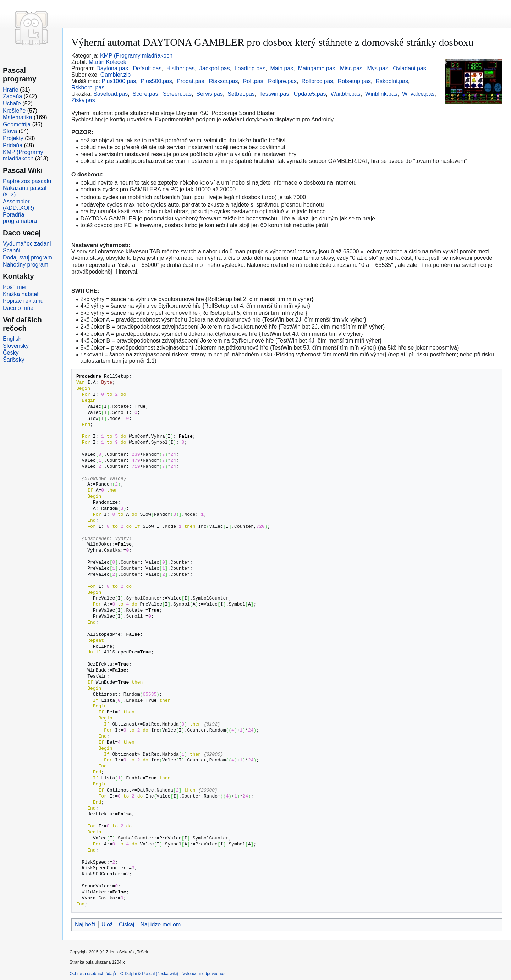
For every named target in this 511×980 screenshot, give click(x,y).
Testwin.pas (274, 94)
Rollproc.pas (317, 81)
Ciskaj (127, 924)
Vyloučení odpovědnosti (205, 974)
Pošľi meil (15, 287)
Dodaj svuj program (28, 258)
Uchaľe (12, 103)
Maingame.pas (317, 68)
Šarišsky (13, 360)
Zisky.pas (83, 100)
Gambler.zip (116, 75)
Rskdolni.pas (392, 81)
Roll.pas (253, 81)
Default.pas (147, 68)
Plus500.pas (156, 81)
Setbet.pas (241, 94)
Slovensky (16, 346)
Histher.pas (181, 68)
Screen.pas (177, 94)
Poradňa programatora (20, 218)
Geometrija (17, 124)
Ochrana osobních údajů (93, 974)
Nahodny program (26, 265)
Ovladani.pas (409, 68)
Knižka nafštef (21, 294)
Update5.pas (310, 94)
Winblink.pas (381, 94)
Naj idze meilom (160, 924)
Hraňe (11, 90)
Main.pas (282, 68)
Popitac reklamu (23, 301)
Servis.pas (210, 94)
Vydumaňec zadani (27, 244)
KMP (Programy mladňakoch (136, 56)
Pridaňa (13, 145)
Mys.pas (378, 68)
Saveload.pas (111, 94)
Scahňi (12, 250)
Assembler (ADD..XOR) (18, 205)
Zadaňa (12, 96)
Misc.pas (351, 68)
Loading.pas (250, 68)
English (12, 339)
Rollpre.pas (282, 81)
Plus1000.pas (119, 81)
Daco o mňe (18, 308)
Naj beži (85, 924)
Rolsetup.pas (354, 81)
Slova (10, 131)
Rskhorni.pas (88, 87)
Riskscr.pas (224, 81)
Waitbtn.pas (346, 94)
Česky (11, 353)
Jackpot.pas (215, 68)
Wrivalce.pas (418, 94)
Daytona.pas (112, 68)
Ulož (107, 924)
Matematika (18, 117)
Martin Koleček (108, 62)
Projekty (13, 138)
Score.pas (145, 94)
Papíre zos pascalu (27, 181)
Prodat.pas (190, 81)
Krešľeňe (14, 111)
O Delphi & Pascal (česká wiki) (149, 974)
